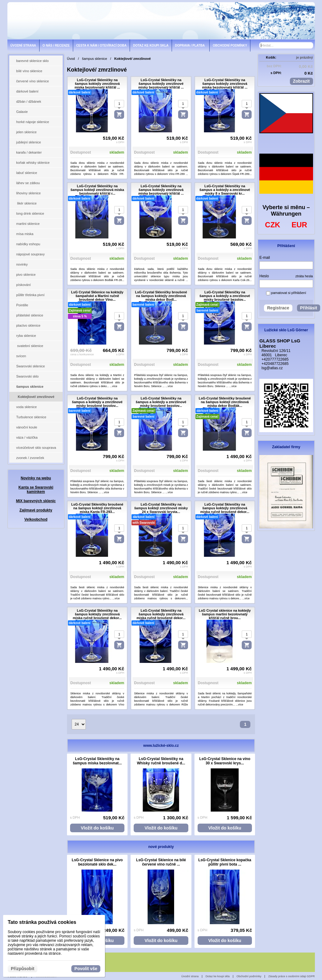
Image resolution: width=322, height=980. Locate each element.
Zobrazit (301, 81)
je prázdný (304, 57)
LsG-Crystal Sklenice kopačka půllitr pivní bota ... (225, 862)
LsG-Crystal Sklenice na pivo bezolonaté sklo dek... (97, 862)
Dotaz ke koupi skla (218, 976)
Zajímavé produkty (36, 510)
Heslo (264, 276)
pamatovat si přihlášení (286, 293)
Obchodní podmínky (249, 976)
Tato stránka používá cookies (42, 922)
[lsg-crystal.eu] (161, 21)
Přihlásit (309, 308)
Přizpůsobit (23, 969)
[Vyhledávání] (286, 45)
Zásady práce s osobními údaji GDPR (292, 976)
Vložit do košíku (97, 828)
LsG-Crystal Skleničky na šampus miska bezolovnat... (97, 761)
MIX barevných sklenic (36, 501)
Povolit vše (86, 969)
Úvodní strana (190, 976)
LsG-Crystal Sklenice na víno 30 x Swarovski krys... (225, 761)
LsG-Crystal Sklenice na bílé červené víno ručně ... (161, 862)
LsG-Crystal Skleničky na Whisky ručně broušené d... (161, 761)
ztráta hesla (304, 276)
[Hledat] (309, 45)
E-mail (265, 258)
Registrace (278, 308)
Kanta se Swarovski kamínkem (36, 490)
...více (114, 386)
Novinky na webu (36, 478)
